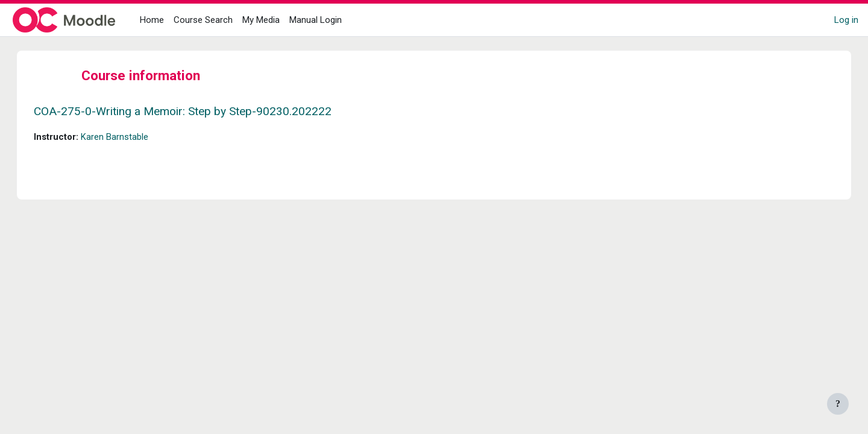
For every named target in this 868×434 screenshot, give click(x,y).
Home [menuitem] (152, 20)
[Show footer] (838, 404)
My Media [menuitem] (261, 20)
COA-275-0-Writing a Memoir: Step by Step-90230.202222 (195, 111)
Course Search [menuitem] (203, 20)
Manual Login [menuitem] (316, 20)
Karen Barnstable (127, 137)
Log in (846, 20)
